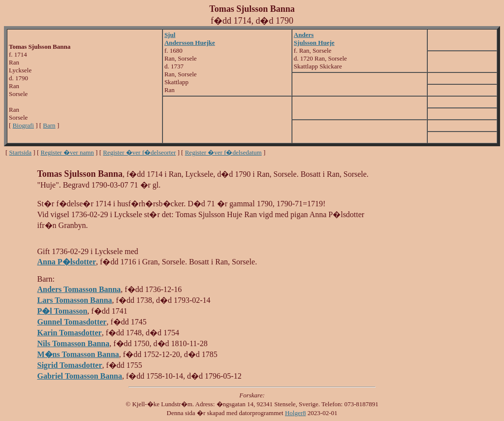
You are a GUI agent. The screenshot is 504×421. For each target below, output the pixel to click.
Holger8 (296, 413)
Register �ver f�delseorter (139, 152)
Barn (49, 125)
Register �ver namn (67, 152)
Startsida (21, 152)
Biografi (23, 125)
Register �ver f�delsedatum (223, 152)
